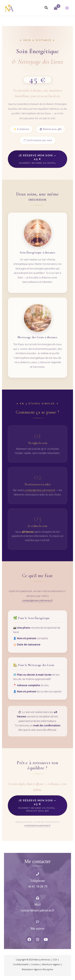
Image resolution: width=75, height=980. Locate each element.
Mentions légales (51, 964)
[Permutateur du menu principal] (67, 8)
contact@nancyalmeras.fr (40, 490)
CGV (55, 960)
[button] (46, 8)
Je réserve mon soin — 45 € (37, 159)
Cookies (35, 964)
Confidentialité (21, 964)
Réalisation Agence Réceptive (37, 969)
